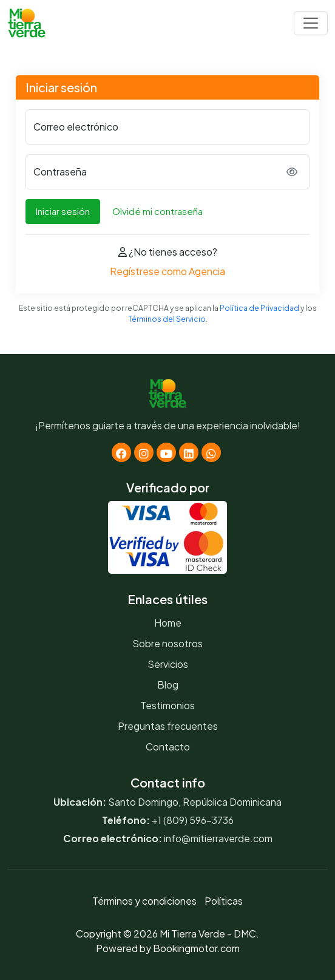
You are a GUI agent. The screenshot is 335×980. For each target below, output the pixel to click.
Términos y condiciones (144, 901)
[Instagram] (144, 452)
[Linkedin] (189, 452)
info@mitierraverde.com (218, 838)
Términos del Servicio (167, 319)
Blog (168, 685)
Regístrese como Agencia (167, 271)
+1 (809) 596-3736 (193, 820)
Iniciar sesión (63, 211)
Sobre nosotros (167, 643)
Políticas (224, 901)
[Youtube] (166, 452)
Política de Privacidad (259, 308)
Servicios (168, 664)
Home (168, 623)
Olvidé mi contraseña (157, 211)
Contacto (168, 747)
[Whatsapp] (211, 452)
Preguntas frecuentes (168, 726)
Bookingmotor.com (196, 948)
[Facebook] (121, 452)
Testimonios (167, 705)
